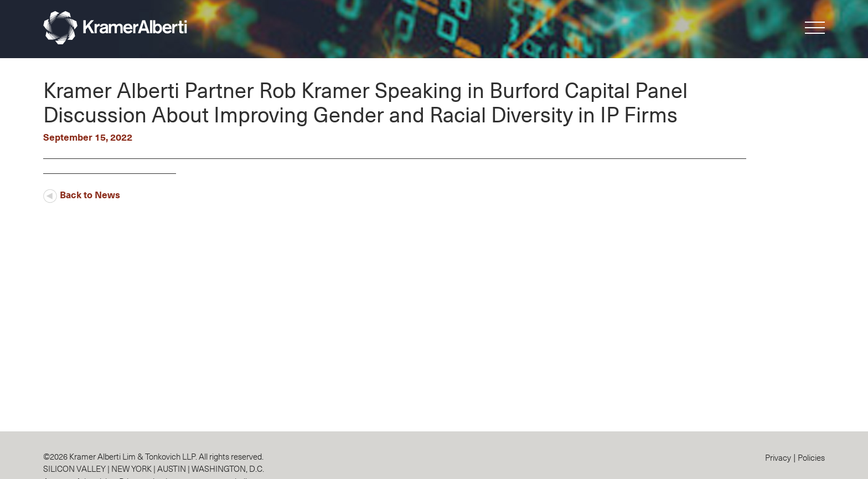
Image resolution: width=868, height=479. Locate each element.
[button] (815, 30)
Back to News (82, 194)
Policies (811, 457)
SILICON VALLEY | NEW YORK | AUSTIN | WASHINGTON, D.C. (154, 468)
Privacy (778, 457)
